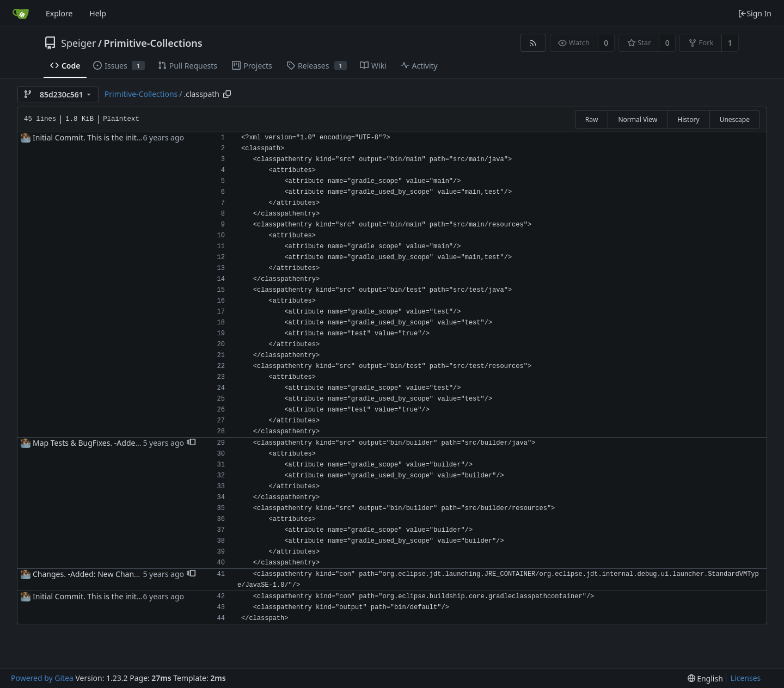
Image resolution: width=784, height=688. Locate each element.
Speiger (78, 43)
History (688, 119)
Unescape (735, 119)
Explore (59, 13)
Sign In (755, 13)
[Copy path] (227, 94)
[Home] (21, 14)
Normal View (638, 119)
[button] (191, 443)
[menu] (705, 678)
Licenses (746, 678)
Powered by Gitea (42, 678)
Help (98, 13)
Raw (592, 119)
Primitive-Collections (153, 43)
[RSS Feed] (533, 43)
